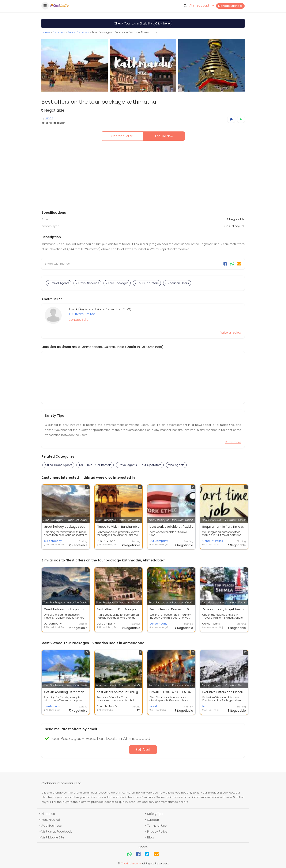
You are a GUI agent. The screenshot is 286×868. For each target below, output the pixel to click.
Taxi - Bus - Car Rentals (95, 465)
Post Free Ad (51, 820)
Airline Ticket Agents (58, 465)
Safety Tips (155, 814)
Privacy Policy (157, 831)
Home (46, 32)
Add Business (52, 826)
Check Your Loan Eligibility (143, 23)
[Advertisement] (143, 177)
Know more (233, 442)
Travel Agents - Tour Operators (140, 465)
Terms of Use (157, 826)
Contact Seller (122, 136)
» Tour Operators (147, 283)
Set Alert (143, 750)
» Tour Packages (117, 283)
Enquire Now (164, 136)
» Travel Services (87, 283)
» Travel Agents (59, 283)
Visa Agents (176, 465)
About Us (48, 814)
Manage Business (230, 6)
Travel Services (78, 32)
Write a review (231, 333)
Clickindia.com (131, 863)
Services (59, 32)
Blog (151, 837)
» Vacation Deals (177, 283)
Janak (49, 118)
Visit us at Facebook (57, 831)
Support (153, 820)
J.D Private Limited (82, 314)
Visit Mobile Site (53, 837)
